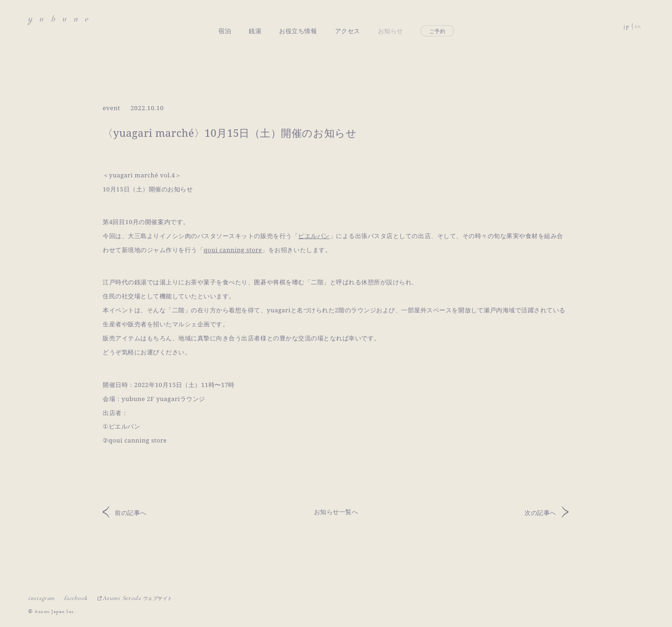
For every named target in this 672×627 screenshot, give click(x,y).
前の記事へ (131, 513)
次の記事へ (540, 513)
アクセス (348, 20)
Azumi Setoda (137, 598)
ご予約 (437, 20)
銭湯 (255, 20)
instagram (41, 598)
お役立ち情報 (298, 20)
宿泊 (225, 20)
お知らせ (391, 20)
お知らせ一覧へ (336, 512)
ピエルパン (314, 236)
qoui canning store (233, 250)
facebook (76, 598)
